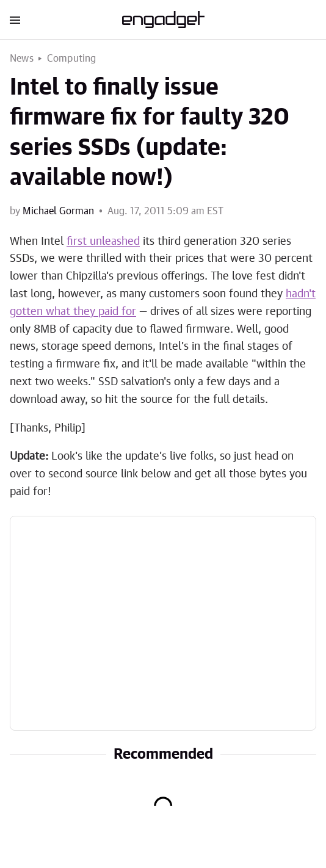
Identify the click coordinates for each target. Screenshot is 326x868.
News (22, 59)
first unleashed (103, 242)
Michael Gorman (58, 211)
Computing (72, 59)
